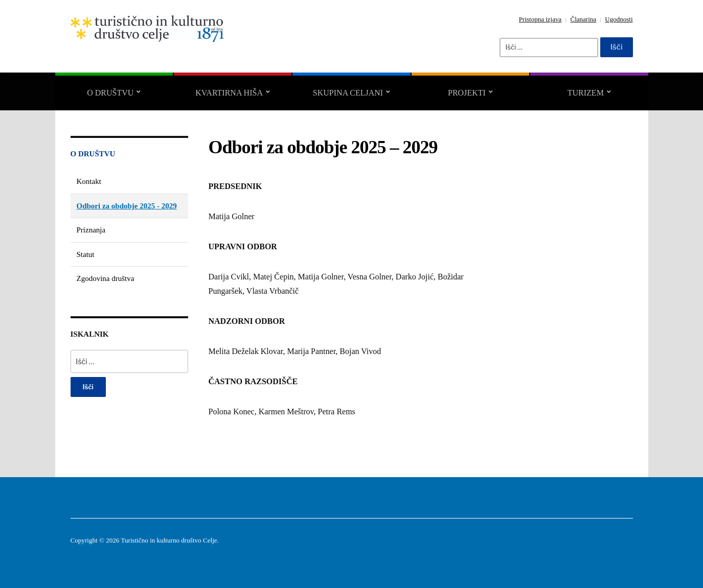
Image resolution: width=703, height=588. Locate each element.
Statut (86, 254)
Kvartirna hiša (229, 93)
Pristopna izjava (540, 19)
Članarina (584, 19)
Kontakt (89, 181)
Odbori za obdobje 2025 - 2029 (127, 206)
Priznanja (91, 230)
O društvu (110, 93)
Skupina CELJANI (348, 93)
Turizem (586, 93)
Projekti (467, 93)
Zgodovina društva (106, 278)
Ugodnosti (619, 19)
